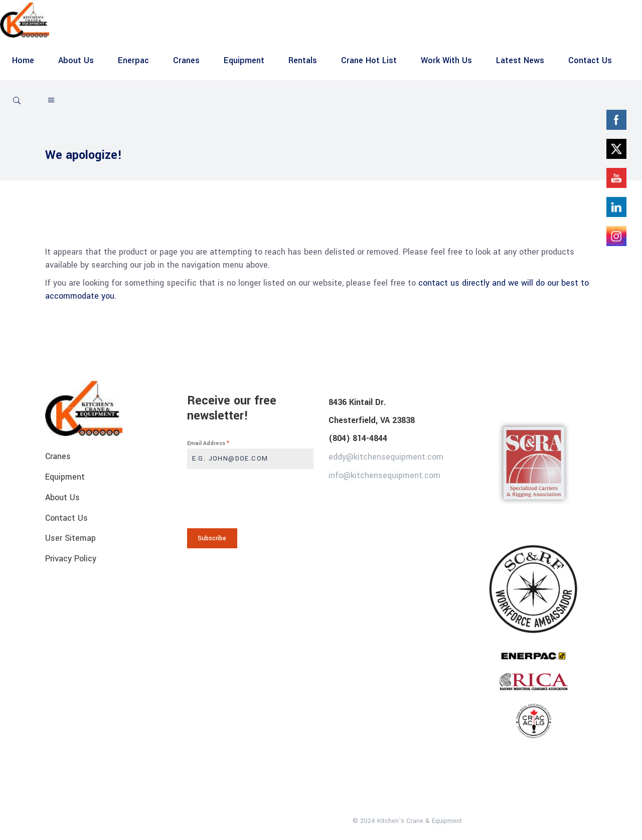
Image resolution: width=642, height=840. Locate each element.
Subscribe (212, 538)
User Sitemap (70, 538)
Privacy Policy (71, 559)
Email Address (208, 443)
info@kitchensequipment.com (384, 475)
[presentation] (251, 499)
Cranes (58, 456)
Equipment (65, 477)
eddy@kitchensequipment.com (386, 457)
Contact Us (66, 517)
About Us (62, 497)
